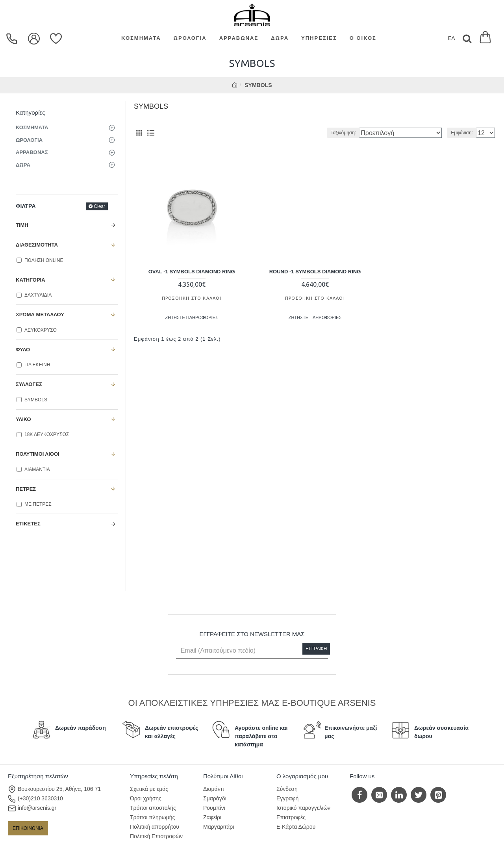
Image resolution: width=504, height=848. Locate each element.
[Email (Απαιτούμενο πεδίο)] (252, 651)
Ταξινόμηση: (364, 133)
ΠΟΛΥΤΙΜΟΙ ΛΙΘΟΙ (38, 454)
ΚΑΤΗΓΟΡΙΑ (31, 280)
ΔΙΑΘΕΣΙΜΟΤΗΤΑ (37, 245)
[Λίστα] (151, 133)
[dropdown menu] (13, 39)
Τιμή (22, 225)
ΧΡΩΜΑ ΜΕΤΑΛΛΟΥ (40, 315)
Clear (99, 206)
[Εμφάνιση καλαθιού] (485, 38)
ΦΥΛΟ (23, 350)
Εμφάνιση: (464, 133)
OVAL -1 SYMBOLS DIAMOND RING (192, 270)
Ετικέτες (28, 524)
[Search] (467, 38)
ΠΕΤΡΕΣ (26, 489)
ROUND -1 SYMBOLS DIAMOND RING (315, 270)
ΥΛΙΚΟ (23, 419)
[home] (235, 85)
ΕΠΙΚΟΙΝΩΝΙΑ (28, 828)
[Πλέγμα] (139, 133)
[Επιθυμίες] (57, 39)
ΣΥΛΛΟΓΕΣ (29, 384)
